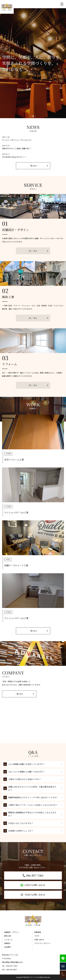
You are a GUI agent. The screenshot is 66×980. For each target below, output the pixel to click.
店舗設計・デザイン (12, 932)
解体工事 (8, 936)
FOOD (8, 560)
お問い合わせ (39, 939)
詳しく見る (38, 251)
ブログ (37, 936)
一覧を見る (38, 166)
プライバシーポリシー (43, 943)
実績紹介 (8, 943)
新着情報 (38, 932)
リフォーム (8, 939)
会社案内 (8, 947)
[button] (31, 116)
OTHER (8, 454)
